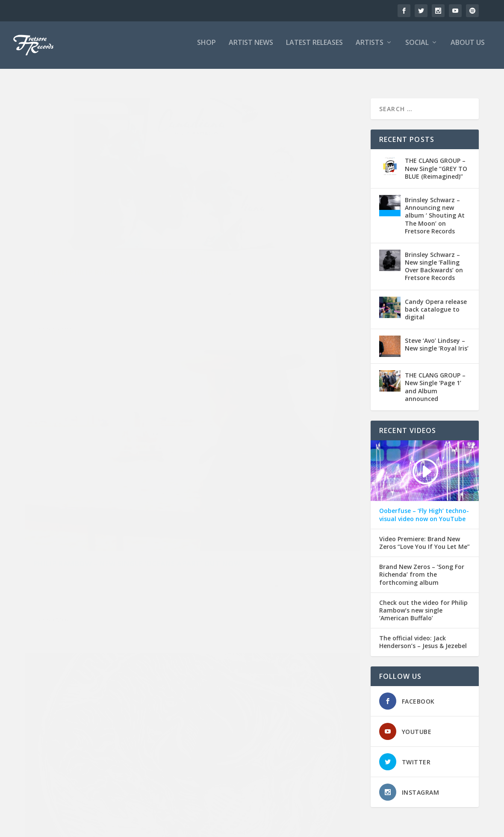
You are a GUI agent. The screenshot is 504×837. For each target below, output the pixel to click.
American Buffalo (145, 453)
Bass (241, 470)
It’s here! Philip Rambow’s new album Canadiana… (106, 206)
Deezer (116, 232)
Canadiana (92, 232)
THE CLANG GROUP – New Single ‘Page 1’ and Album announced (435, 380)
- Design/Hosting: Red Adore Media (149, 827)
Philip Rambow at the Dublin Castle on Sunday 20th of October (278, 444)
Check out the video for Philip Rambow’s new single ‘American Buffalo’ (423, 603)
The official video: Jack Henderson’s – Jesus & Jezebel (423, 635)
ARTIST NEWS (251, 49)
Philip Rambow (81, 240)
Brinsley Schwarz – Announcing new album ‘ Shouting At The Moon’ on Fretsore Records (435, 209)
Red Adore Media (123, 240)
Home (327, 827)
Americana (138, 223)
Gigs (112, 462)
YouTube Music (112, 250)
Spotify (155, 240)
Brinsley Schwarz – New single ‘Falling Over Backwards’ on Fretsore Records (434, 259)
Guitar (250, 479)
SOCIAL (417, 49)
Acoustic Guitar (316, 223)
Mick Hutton (274, 479)
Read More (56, 294)
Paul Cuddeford (53, 471)
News (134, 232)
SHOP (206, 49)
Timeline (353, 827)
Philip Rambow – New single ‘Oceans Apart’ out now (277, 206)
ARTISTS (370, 49)
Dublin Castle (300, 470)
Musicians (303, 479)
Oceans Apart (262, 240)
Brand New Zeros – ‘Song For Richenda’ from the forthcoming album (422, 568)
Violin (326, 488)
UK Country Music (69, 250)
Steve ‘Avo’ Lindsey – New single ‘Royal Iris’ (437, 337)
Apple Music (250, 232)
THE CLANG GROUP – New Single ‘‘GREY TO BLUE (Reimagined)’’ (436, 161)
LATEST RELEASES (314, 49)
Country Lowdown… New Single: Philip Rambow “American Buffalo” (103, 436)
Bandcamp (63, 232)
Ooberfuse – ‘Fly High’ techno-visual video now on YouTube (424, 508)
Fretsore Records (62, 223)
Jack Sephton (136, 462)
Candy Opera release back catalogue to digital (436, 302)
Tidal (40, 250)
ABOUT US (468, 49)
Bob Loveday (265, 470)
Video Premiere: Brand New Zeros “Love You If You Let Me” (424, 536)
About (380, 827)
